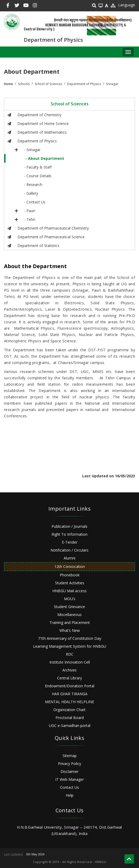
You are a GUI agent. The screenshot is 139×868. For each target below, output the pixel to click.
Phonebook (70, 575)
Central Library (69, 678)
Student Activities (70, 583)
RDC (70, 654)
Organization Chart (69, 710)
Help (70, 795)
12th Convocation (70, 566)
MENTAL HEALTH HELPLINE (69, 702)
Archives (69, 670)
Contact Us (69, 787)
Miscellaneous (69, 615)
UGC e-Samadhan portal (70, 725)
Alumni (69, 558)
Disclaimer (69, 771)
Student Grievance (69, 607)
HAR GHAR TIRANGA (70, 694)
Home (8, 84)
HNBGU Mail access (69, 591)
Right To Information (69, 534)
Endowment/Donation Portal (70, 686)
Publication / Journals (69, 526)
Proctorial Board (70, 718)
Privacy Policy (69, 764)
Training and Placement (70, 622)
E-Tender (70, 542)
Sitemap (70, 756)
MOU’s (70, 599)
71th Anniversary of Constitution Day (70, 638)
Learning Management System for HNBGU (70, 646)
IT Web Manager (69, 779)
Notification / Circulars (69, 550)
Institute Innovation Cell (70, 662)
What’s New (70, 630)
